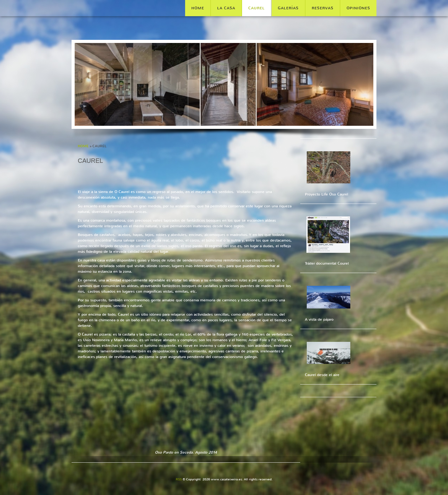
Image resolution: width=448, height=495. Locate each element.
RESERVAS (323, 8)
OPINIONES (358, 8)
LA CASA (226, 8)
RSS (179, 479)
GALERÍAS (288, 8)
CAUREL (257, 8)
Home (198, 8)
